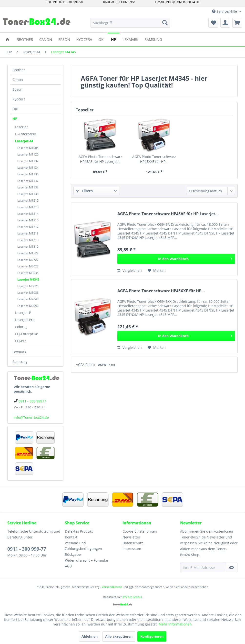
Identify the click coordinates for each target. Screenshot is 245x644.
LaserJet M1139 (28, 194)
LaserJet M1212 (28, 200)
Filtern (84, 191)
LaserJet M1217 (28, 227)
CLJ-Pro (21, 341)
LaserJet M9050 (28, 306)
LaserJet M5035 (28, 293)
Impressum (132, 549)
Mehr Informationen (175, 624)
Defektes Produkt (79, 531)
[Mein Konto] (225, 23)
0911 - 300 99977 (32, 401)
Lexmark (19, 352)
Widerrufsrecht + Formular (87, 560)
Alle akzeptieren (119, 636)
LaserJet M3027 (28, 266)
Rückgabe (73, 554)
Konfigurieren (152, 636)
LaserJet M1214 (28, 214)
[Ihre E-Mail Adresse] (203, 567)
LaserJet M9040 (28, 299)
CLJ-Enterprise (26, 334)
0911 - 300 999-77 (27, 549)
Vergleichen (130, 270)
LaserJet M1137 (28, 181)
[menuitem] (130, 23)
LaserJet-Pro (25, 320)
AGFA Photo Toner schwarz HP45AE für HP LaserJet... (100, 159)
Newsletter (131, 537)
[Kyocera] (84, 39)
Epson (17, 89)
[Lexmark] (130, 39)
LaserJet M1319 (28, 247)
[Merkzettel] (213, 23)
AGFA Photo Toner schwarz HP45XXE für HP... (154, 159)
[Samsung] (153, 39)
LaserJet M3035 (28, 273)
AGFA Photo (86, 365)
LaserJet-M (24, 141)
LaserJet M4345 (28, 279)
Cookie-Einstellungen (140, 531)
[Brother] (25, 39)
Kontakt (71, 537)
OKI (15, 109)
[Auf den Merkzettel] (157, 271)
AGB (68, 566)
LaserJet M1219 (28, 240)
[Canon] (46, 39)
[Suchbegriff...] (130, 23)
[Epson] (64, 39)
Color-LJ (21, 327)
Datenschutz (133, 543)
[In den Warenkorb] (176, 259)
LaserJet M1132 (28, 161)
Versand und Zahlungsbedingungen (83, 546)
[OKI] (101, 39)
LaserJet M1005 (28, 148)
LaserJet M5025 (28, 286)
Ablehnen (90, 636)
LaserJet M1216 (28, 220)
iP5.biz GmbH (132, 597)
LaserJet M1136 (28, 174)
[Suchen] (165, 23)
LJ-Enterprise (25, 134)
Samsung (20, 362)
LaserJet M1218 (28, 233)
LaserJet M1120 (28, 154)
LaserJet (21, 127)
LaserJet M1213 (28, 207)
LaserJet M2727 (28, 260)
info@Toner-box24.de (31, 417)
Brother (19, 70)
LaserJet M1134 (28, 168)
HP (15, 119)
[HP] (113, 39)
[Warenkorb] (237, 23)
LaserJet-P (23, 313)
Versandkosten (112, 587)
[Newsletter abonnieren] (232, 567)
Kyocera (19, 99)
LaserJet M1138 (28, 187)
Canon (18, 80)
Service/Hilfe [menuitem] (225, 11)
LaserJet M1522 (28, 253)
